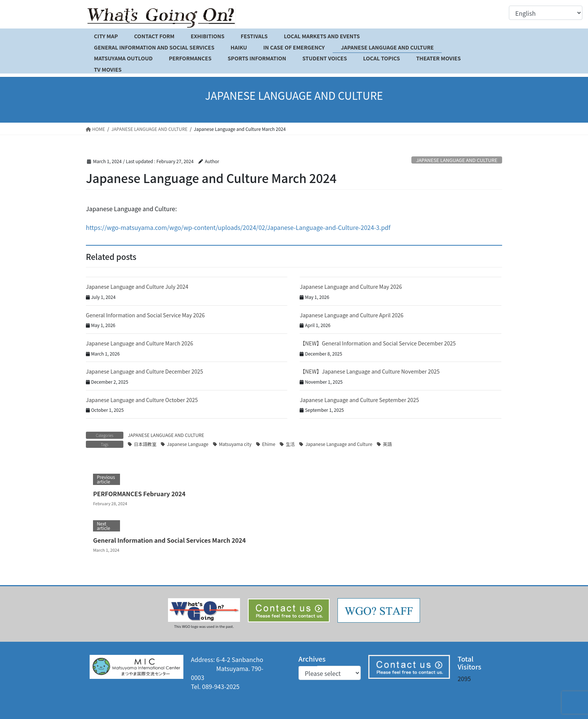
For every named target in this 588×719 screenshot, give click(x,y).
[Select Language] (546, 13)
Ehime (269, 444)
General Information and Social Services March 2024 (169, 540)
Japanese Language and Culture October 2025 (142, 400)
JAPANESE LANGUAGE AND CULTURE (457, 160)
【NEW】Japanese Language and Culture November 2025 (370, 371)
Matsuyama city (235, 444)
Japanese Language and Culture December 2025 (145, 371)
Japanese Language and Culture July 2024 (137, 287)
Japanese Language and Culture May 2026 (351, 287)
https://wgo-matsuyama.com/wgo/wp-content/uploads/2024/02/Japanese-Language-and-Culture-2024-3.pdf (238, 227)
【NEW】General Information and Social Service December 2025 (378, 343)
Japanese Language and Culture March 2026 (139, 343)
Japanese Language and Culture (339, 444)
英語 (387, 444)
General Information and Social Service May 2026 (145, 315)
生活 (290, 444)
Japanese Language (188, 444)
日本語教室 (145, 444)
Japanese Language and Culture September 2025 (359, 400)
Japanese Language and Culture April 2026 (351, 315)
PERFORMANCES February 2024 (139, 494)
